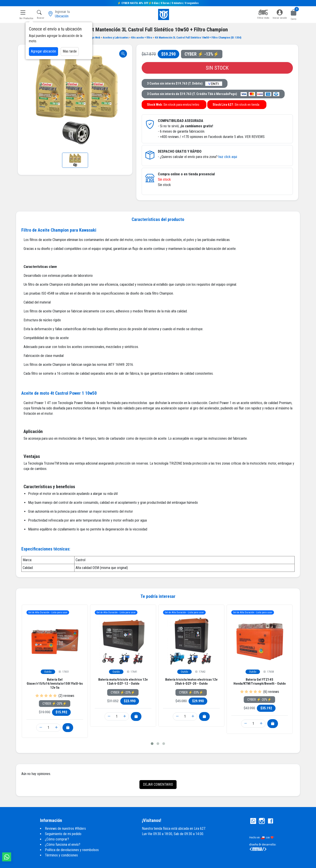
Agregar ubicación (43, 51)
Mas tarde (70, 51)
